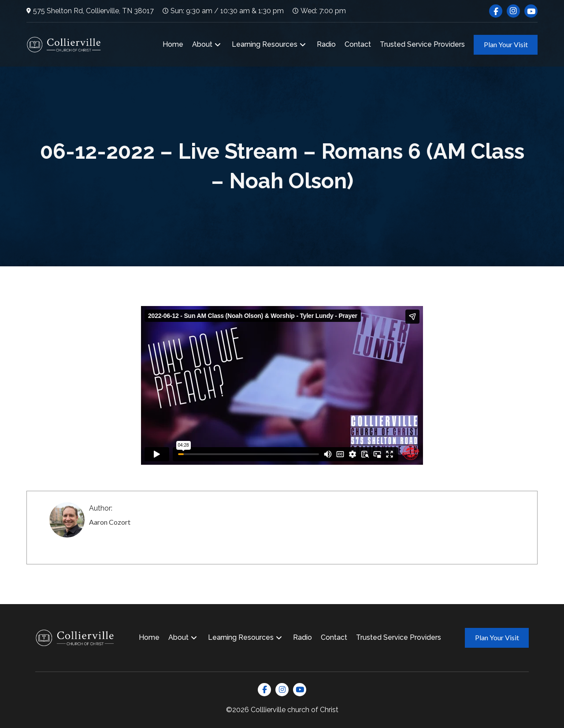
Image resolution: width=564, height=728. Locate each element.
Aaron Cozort (110, 522)
